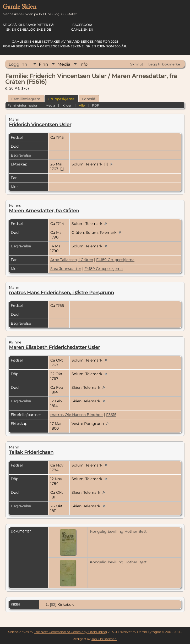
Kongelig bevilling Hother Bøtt (118, 531)
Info (83, 64)
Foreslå (88, 99)
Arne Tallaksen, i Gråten (72, 260)
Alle (82, 105)
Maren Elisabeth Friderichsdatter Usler (54, 347)
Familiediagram (26, 99)
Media (64, 64)
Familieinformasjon (23, 105)
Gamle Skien (82, 27)
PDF (96, 105)
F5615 (111, 415)
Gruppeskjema (61, 99)
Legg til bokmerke (164, 64)
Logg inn (18, 64)
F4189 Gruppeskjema (115, 260)
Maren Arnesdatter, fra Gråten (44, 211)
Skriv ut (137, 64)
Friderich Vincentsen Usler (40, 125)
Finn (44, 64)
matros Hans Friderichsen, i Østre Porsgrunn (61, 293)
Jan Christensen (104, 639)
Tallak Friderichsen (31, 452)
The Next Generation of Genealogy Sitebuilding (70, 632)
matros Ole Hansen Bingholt (77, 415)
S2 (53, 604)
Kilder (67, 105)
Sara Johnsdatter (66, 269)
